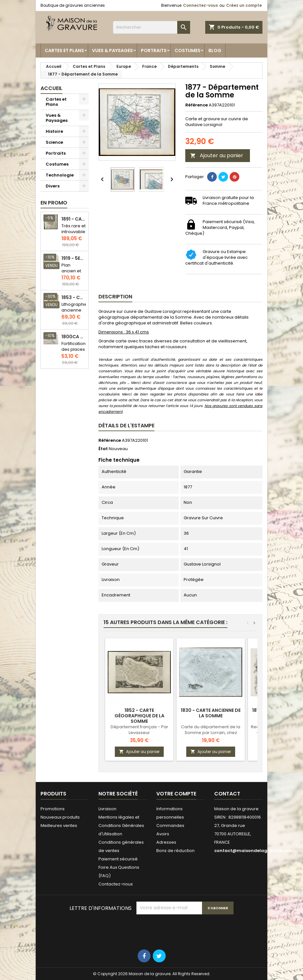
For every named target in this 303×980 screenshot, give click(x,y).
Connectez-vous (200, 5)
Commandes (170, 826)
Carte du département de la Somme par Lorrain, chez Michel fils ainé (211, 733)
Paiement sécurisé (118, 859)
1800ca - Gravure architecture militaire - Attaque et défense (74, 337)
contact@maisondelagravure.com (254, 851)
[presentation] (185, 930)
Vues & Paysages (112, 50)
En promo (54, 203)
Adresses (166, 842)
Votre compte (176, 794)
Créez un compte (244, 5)
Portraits (154, 50)
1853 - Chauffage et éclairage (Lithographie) (74, 298)
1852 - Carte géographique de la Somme (139, 716)
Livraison (107, 809)
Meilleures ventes (59, 826)
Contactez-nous (116, 884)
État (103, 449)
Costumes (188, 50)
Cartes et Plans (64, 50)
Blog (215, 50)
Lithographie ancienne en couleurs (74, 313)
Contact (227, 794)
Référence (197, 105)
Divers (53, 186)
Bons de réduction (175, 851)
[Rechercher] (151, 27)
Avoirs (163, 834)
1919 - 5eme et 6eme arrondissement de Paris (74, 258)
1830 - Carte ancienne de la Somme (211, 713)
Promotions (53, 809)
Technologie (60, 175)
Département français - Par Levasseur (139, 730)
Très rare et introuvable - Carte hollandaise (74, 235)
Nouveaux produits (60, 817)
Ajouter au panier (217, 155)
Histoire (54, 131)
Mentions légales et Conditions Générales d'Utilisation (121, 826)
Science (54, 142)
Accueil (51, 88)
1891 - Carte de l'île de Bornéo (74, 219)
